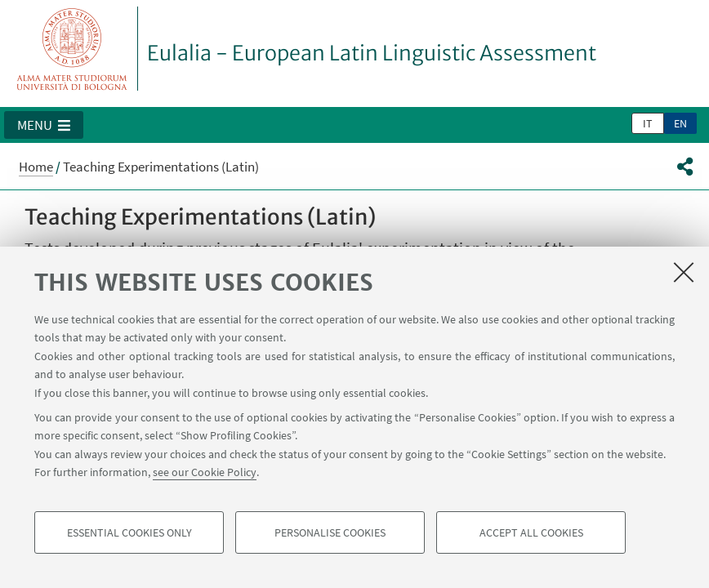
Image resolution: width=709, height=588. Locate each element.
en (680, 123)
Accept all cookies (531, 532)
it (648, 123)
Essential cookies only (129, 532)
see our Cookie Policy (205, 472)
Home (36, 167)
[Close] (684, 272)
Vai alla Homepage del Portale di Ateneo (72, 49)
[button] (44, 125)
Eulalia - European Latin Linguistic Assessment (372, 53)
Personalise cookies (330, 532)
